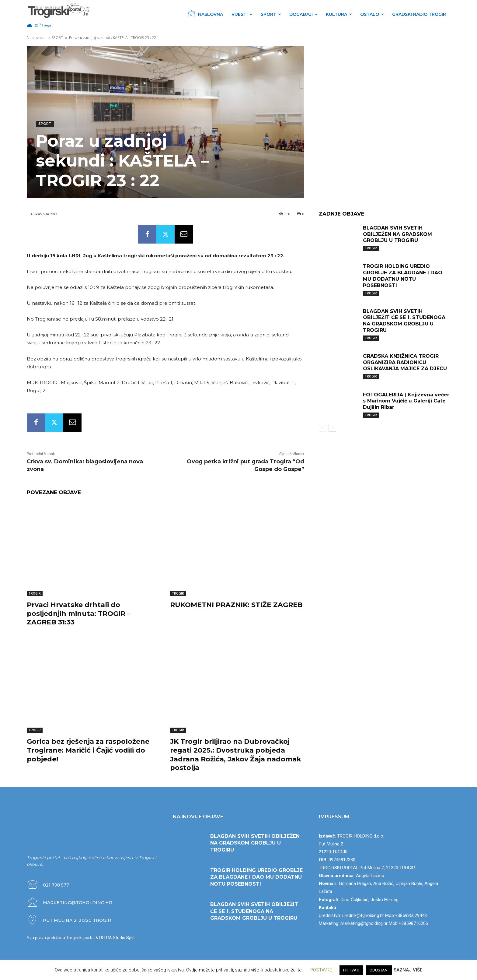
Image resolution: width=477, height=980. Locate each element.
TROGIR (35, 593)
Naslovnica (36, 38)
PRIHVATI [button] (351, 970)
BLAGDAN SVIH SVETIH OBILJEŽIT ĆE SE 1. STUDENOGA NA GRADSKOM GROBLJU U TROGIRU (404, 321)
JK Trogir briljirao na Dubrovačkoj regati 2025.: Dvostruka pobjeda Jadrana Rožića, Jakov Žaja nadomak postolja (236, 755)
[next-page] (332, 428)
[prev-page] (323, 428)
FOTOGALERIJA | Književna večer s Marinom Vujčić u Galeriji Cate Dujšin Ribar (406, 401)
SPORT (57, 38)
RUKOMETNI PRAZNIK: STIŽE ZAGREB (236, 605)
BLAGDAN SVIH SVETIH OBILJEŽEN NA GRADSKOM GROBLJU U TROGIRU (397, 234)
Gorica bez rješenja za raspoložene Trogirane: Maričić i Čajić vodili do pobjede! (88, 750)
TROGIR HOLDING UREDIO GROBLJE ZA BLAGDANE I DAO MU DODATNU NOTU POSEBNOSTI (403, 276)
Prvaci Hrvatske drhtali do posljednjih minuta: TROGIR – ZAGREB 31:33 (79, 613)
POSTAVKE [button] (321, 970)
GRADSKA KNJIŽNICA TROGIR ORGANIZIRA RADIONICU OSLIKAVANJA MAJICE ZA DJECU (405, 362)
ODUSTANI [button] (379, 970)
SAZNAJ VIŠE (408, 970)
